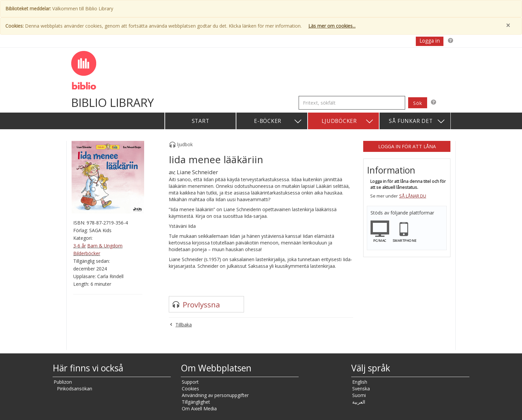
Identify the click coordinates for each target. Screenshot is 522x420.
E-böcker (278, 121)
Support (190, 382)
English (360, 382)
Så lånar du (413, 196)
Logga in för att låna (407, 146)
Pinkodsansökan (75, 389)
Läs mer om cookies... (332, 26)
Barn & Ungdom (105, 246)
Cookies (190, 389)
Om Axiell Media (199, 409)
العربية (359, 402)
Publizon (63, 382)
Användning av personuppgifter (215, 395)
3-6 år (80, 246)
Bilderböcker (87, 253)
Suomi (359, 395)
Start (201, 121)
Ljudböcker (348, 121)
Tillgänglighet (196, 402)
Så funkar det (417, 121)
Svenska (361, 389)
